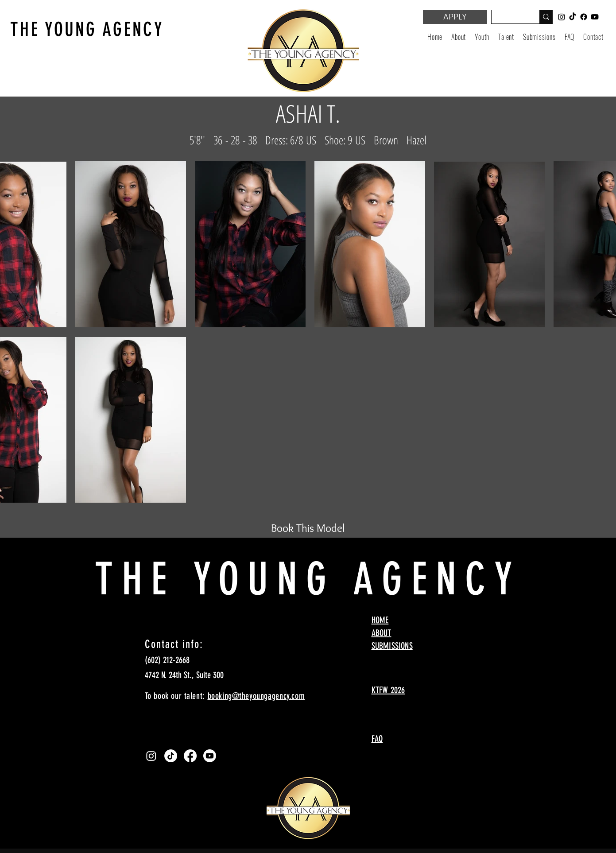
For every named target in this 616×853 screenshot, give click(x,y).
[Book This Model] (308, 528)
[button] (482, 37)
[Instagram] (151, 756)
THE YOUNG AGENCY (87, 29)
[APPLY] (455, 17)
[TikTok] (171, 756)
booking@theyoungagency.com (256, 696)
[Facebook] (190, 756)
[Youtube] (210, 756)
